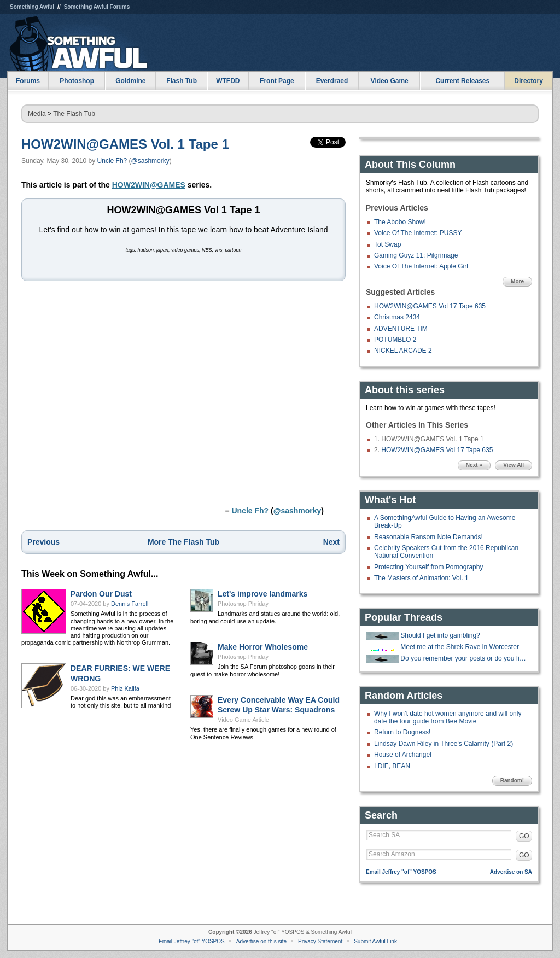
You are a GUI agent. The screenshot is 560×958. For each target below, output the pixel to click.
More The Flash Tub (183, 542)
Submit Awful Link (375, 941)
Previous (43, 542)
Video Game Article (243, 720)
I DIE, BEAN (392, 766)
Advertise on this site (261, 941)
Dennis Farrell (130, 604)
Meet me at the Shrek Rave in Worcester (460, 647)
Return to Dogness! (402, 732)
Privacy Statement (320, 941)
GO (524, 836)
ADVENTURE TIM (401, 329)
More (517, 281)
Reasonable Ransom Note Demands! (428, 537)
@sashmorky (150, 161)
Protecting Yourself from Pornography (428, 567)
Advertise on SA (511, 872)
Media (37, 114)
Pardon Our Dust (101, 594)
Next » (474, 465)
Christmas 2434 (397, 317)
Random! (512, 781)
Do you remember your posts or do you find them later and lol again (465, 658)
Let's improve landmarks (262, 594)
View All (514, 465)
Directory (529, 81)
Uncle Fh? (112, 161)
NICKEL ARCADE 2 (403, 351)
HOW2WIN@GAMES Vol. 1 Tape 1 (125, 144)
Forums (28, 81)
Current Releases (462, 81)
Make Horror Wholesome (263, 647)
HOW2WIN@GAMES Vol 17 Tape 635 (430, 306)
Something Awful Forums (97, 7)
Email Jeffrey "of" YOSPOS (401, 872)
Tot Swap (387, 244)
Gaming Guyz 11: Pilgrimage (416, 255)
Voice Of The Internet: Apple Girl (421, 266)
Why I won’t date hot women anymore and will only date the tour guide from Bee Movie (448, 717)
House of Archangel (403, 755)
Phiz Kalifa (125, 688)
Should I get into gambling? (440, 635)
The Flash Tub (74, 114)
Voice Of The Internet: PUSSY (418, 233)
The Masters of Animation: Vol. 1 (421, 578)
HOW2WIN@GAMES (149, 185)
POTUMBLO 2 (395, 340)
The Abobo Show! (400, 222)
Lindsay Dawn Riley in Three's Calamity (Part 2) (444, 744)
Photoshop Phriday (243, 604)
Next (331, 542)
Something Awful (32, 7)
